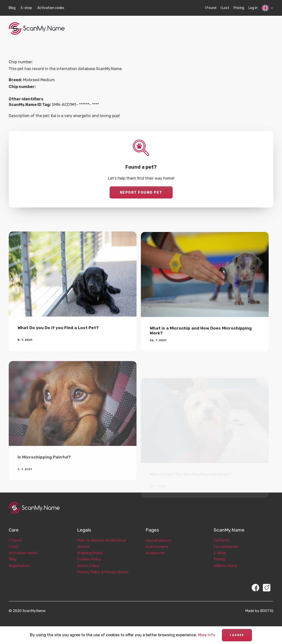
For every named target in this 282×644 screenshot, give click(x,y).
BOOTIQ (267, 606)
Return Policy (88, 561)
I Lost (225, 8)
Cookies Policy (89, 554)
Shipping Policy (90, 548)
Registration (19, 561)
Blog (12, 8)
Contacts (222, 535)
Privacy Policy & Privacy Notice (103, 567)
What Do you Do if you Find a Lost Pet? (58, 333)
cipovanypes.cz (158, 535)
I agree (237, 635)
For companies (226, 541)
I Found (211, 8)
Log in (253, 8)
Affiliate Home (225, 561)
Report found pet (141, 192)
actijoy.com (155, 548)
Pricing (239, 8)
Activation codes (51, 8)
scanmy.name (157, 541)
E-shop (26, 8)
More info (206, 635)
